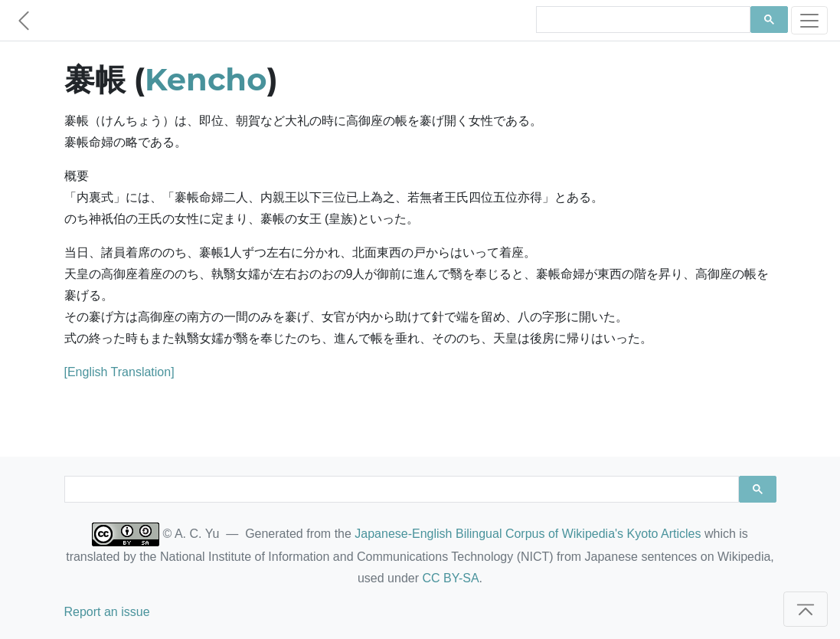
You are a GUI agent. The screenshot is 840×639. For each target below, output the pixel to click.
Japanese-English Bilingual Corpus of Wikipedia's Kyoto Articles (528, 534)
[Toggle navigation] (809, 20)
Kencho (206, 79)
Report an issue (107, 612)
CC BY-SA (450, 578)
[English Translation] (119, 372)
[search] (642, 20)
